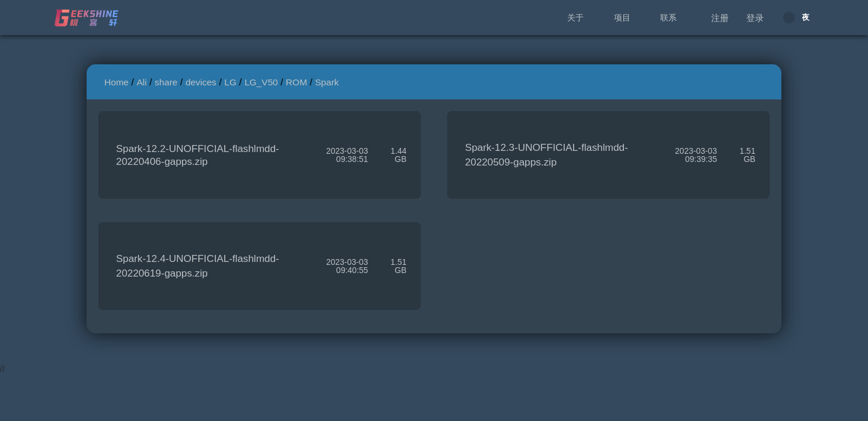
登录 (755, 18)
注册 (720, 18)
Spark (327, 82)
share (166, 82)
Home (116, 82)
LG (230, 82)
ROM (296, 82)
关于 (575, 18)
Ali (141, 82)
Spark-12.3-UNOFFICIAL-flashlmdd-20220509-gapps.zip (546, 155)
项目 (622, 18)
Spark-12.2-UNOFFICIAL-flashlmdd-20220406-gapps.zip (198, 155)
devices (201, 82)
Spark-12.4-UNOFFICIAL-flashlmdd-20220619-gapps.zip (198, 266)
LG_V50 (261, 82)
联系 (668, 18)
